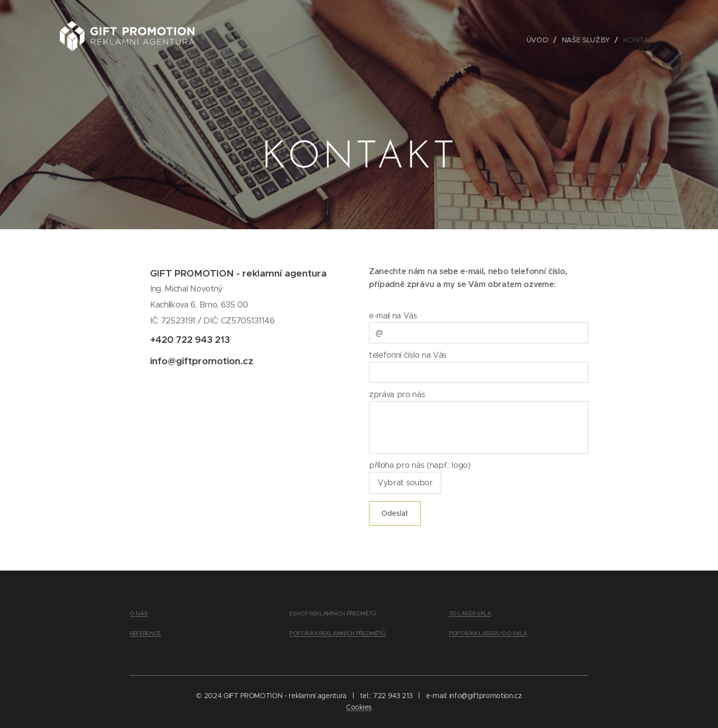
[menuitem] (541, 40)
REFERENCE (145, 633)
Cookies (359, 707)
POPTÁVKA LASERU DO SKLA (488, 633)
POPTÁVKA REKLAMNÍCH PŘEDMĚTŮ (338, 633)
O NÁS (139, 613)
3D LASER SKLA (470, 613)
